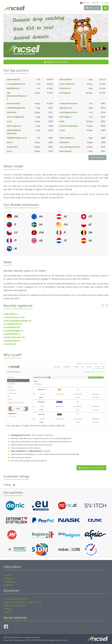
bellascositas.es (13, 341)
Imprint (8, 612)
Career (8, 575)
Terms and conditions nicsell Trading (23, 602)
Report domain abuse (15, 605)
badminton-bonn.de (15, 337)
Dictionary (10, 582)
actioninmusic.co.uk (15, 317)
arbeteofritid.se (13, 334)
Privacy (8, 609)
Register (96, 3)
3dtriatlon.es (11, 314)
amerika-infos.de (13, 324)
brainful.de (11, 344)
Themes (9, 585)
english (86, 3)
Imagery (9, 578)
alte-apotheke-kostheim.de (18, 321)
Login (105, 3)
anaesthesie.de (13, 327)
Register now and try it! (91, 468)
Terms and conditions (15, 599)
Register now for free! (56, 62)
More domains (97, 157)
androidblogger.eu (14, 331)
